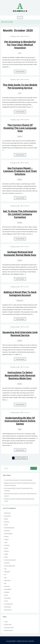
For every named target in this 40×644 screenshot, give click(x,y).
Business (20, 223)
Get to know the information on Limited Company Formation (20, 214)
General (20, 136)
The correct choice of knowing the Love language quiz (20, 128)
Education (7, 531)
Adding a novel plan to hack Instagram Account (20, 294)
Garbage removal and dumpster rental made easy (20, 253)
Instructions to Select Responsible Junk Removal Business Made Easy (20, 375)
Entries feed (8, 624)
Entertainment (8, 533)
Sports (6, 595)
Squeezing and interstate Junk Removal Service (20, 334)
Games (20, 429)
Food (6, 542)
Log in (6, 622)
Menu (20, 18)
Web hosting (8, 610)
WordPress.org (8, 630)
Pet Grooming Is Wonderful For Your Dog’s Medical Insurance (20, 45)
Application (7, 513)
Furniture (7, 545)
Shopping (7, 586)
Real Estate (7, 580)
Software (7, 592)
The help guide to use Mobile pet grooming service (20, 86)
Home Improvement (10, 560)
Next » (25, 458)
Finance (6, 539)
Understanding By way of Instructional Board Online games (20, 421)
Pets (20, 53)
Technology (20, 301)
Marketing (7, 572)
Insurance (7, 563)
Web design (8, 607)
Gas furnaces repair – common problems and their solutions (20, 171)
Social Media (8, 589)
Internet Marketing (10, 566)
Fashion (6, 536)
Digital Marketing (9, 528)
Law (5, 569)
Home (6, 557)
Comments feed (9, 627)
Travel (6, 601)
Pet (5, 575)
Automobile (8, 516)
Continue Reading (21, 72)
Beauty (6, 519)
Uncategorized (8, 604)
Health (6, 554)
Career (6, 525)
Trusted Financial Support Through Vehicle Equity (18, 480)
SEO (5, 583)
